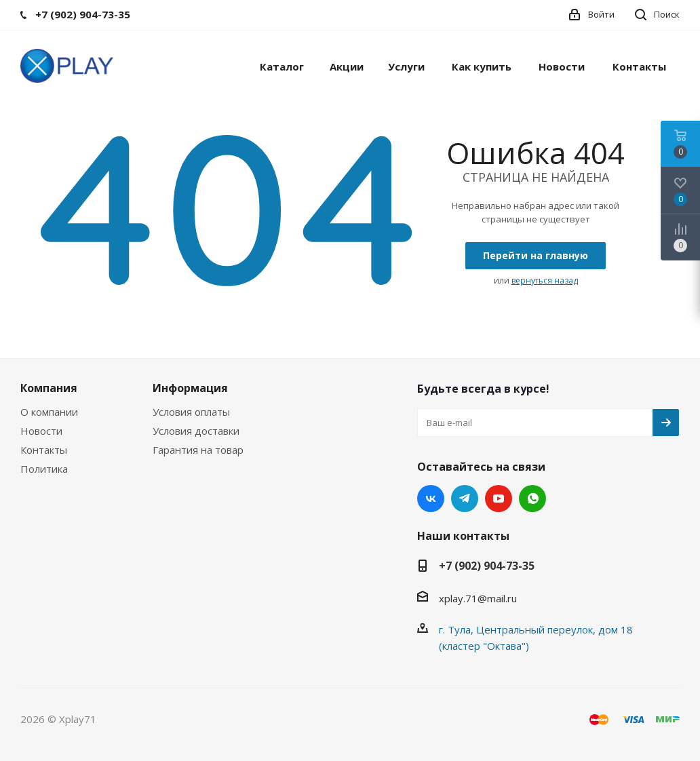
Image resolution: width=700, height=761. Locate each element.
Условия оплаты (191, 412)
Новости (41, 431)
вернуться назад (545, 280)
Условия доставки (196, 431)
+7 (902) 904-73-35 (487, 566)
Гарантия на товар (198, 450)
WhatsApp (532, 499)
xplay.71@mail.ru (478, 598)
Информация (190, 388)
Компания (49, 388)
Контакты (44, 450)
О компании (49, 412)
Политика (44, 469)
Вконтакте (431, 499)
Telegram (465, 499)
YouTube (499, 499)
